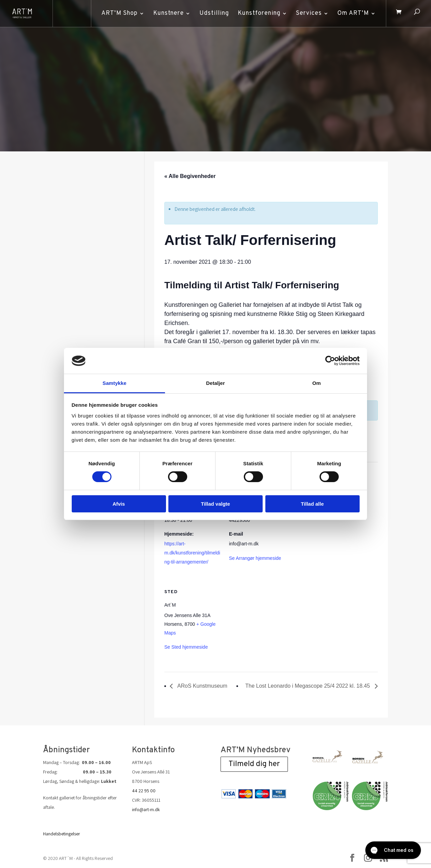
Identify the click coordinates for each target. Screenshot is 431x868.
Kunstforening (258, 13)
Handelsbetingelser (62, 834)
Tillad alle (312, 504)
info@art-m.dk (146, 809)
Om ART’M (352, 13)
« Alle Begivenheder (190, 176)
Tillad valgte (215, 504)
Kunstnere (168, 13)
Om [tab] (316, 383)
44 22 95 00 (144, 791)
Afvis (119, 504)
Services (308, 13)
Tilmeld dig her (254, 764)
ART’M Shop (119, 13)
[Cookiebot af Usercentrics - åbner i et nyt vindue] (330, 361)
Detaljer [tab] (215, 383)
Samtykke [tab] (115, 383)
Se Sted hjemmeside (186, 647)
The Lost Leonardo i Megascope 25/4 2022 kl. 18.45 (308, 686)
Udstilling (213, 13)
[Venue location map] (264, 625)
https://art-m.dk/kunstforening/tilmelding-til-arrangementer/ (192, 553)
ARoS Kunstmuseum (202, 686)
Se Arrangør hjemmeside (255, 558)
